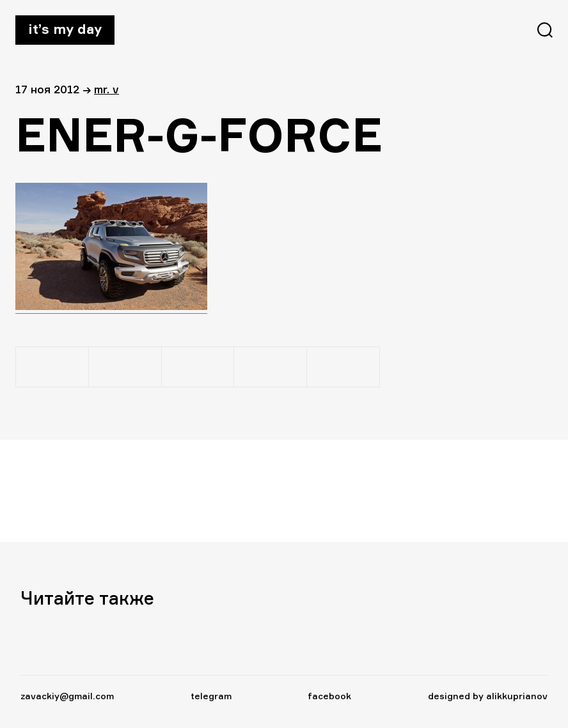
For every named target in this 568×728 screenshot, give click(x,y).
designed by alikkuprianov (488, 696)
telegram (211, 696)
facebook (329, 696)
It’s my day (65, 29)
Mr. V (106, 89)
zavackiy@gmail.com (67, 696)
